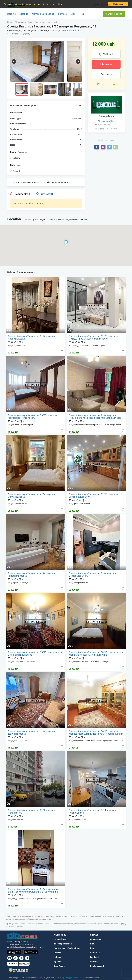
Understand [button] (118, 4)
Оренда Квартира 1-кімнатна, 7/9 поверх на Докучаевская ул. (32, 733)
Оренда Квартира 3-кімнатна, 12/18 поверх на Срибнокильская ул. (94, 495)
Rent (55, 22)
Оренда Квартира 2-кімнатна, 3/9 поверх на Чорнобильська (32, 338)
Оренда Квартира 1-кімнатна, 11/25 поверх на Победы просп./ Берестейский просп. (94, 338)
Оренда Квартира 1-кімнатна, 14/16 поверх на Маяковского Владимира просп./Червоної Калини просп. (96, 733)
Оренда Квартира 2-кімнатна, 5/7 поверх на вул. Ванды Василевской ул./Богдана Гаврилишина (34, 891)
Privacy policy (60, 935)
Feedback (95, 957)
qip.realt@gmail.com (70, 977)
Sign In (24, 203)
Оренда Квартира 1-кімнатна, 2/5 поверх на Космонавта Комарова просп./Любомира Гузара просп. (95, 416)
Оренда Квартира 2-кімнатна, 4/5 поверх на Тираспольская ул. (32, 574)
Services (62, 14)
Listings (24, 14)
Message (106, 64)
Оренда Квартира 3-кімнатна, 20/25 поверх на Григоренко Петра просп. (33, 416)
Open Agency (59, 966)
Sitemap (94, 935)
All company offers (106, 121)
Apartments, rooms (42, 22)
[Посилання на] (10, 958)
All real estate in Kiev (23, 22)
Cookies (94, 962)
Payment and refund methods (67, 948)
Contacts (106, 74)
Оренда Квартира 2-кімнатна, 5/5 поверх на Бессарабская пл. (93, 574)
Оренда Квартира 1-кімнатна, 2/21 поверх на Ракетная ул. (32, 812)
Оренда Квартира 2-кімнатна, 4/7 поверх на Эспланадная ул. (32, 495)
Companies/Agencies (43, 14)
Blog (73, 14)
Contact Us (95, 953)
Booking (11, 14)
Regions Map (96, 939)
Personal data (60, 939)
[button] (63, 4)
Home (10, 22)
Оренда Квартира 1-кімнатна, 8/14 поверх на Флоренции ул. (93, 812)
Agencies (58, 962)
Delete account (97, 966)
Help (82, 14)
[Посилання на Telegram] (27, 958)
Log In (16, 203)
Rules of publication (63, 944)
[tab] (20, 194)
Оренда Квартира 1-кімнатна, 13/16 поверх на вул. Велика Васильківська (35, 653)
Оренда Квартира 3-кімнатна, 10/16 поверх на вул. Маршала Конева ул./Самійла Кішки (96, 653)
